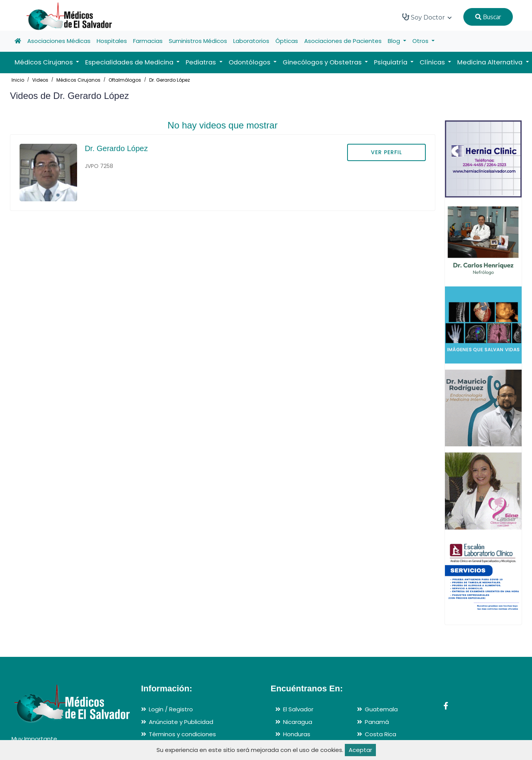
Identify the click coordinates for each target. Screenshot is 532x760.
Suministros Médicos (198, 41)
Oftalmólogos (125, 80)
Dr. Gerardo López (170, 80)
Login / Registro (171, 709)
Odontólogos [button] (250, 62)
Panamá (377, 722)
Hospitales (112, 41)
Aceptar (360, 750)
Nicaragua (298, 722)
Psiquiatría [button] (391, 62)
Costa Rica (380, 734)
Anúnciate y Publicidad (181, 722)
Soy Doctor (427, 17)
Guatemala (381, 709)
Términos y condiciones (182, 734)
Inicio (18, 80)
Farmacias (148, 41)
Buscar (488, 17)
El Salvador (298, 709)
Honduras (297, 734)
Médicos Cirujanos (78, 80)
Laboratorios (251, 41)
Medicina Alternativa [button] (491, 62)
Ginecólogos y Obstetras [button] (323, 62)
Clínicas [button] (433, 62)
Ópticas (287, 41)
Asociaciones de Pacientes (343, 41)
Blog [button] (395, 41)
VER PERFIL (386, 152)
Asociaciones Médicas (59, 41)
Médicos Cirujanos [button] (44, 62)
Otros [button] (421, 41)
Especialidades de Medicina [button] (130, 62)
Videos (40, 80)
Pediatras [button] (202, 62)
